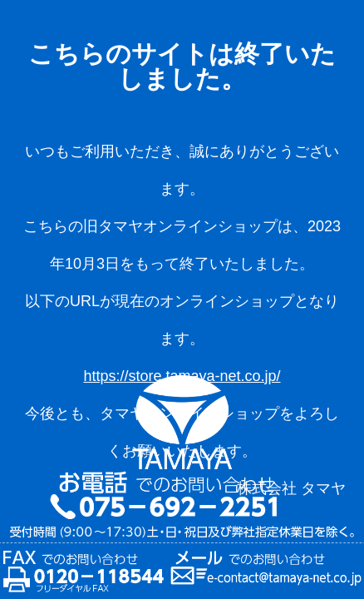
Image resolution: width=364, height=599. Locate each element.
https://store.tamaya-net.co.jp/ (182, 376)
